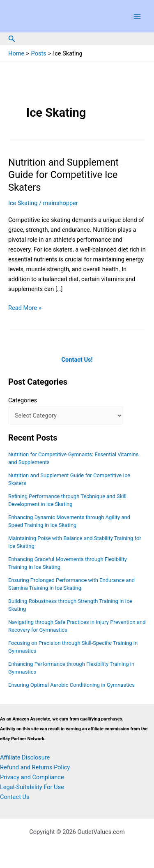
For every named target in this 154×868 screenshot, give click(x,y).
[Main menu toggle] (137, 16)
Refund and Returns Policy (35, 767)
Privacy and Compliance (32, 777)
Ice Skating (23, 203)
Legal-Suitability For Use (32, 787)
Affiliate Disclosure (25, 757)
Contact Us (15, 797)
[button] (12, 39)
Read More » (25, 308)
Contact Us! (77, 360)
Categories (23, 400)
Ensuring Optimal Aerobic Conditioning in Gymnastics (71, 685)
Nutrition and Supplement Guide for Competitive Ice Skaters (63, 175)
